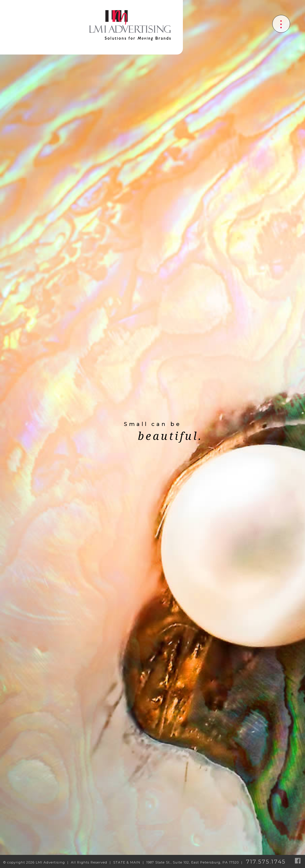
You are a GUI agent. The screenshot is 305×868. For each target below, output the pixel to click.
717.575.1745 (266, 862)
